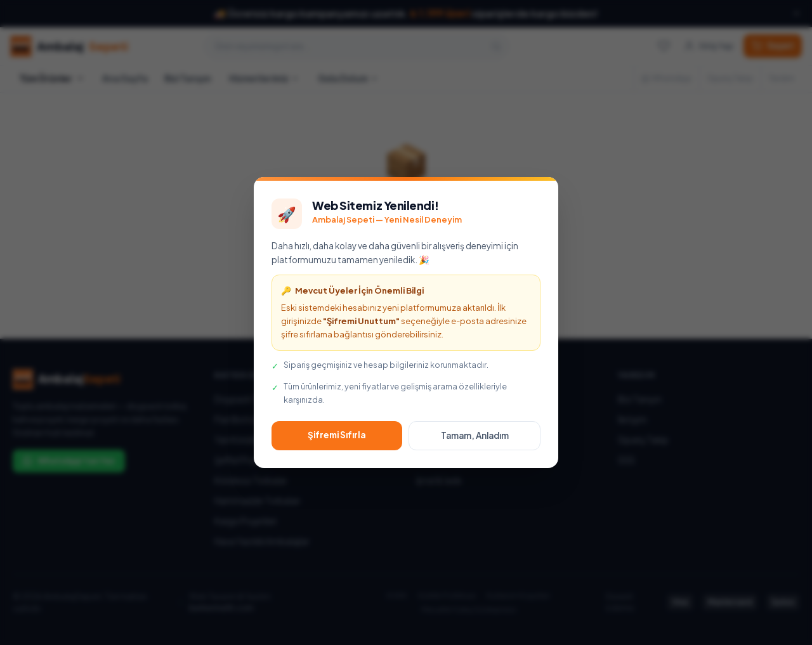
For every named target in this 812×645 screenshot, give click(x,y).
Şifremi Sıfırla (337, 435)
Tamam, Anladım (475, 435)
